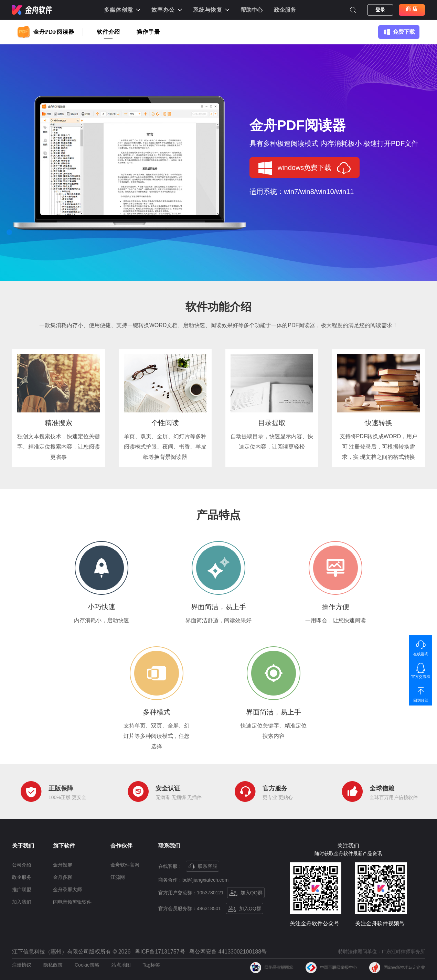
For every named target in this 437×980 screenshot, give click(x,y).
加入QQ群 (246, 893)
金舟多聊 (63, 877)
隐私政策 (53, 965)
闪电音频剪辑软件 (72, 902)
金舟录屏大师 (67, 890)
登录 (380, 10)
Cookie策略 (87, 965)
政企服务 (285, 10)
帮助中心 (252, 10)
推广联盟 (22, 890)
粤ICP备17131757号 (160, 952)
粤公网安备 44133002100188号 (228, 952)
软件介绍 (108, 32)
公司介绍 (22, 865)
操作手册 (148, 32)
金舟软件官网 (125, 865)
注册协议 (22, 965)
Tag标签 (152, 965)
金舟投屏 (63, 865)
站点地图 (121, 965)
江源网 (118, 877)
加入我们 (22, 902)
